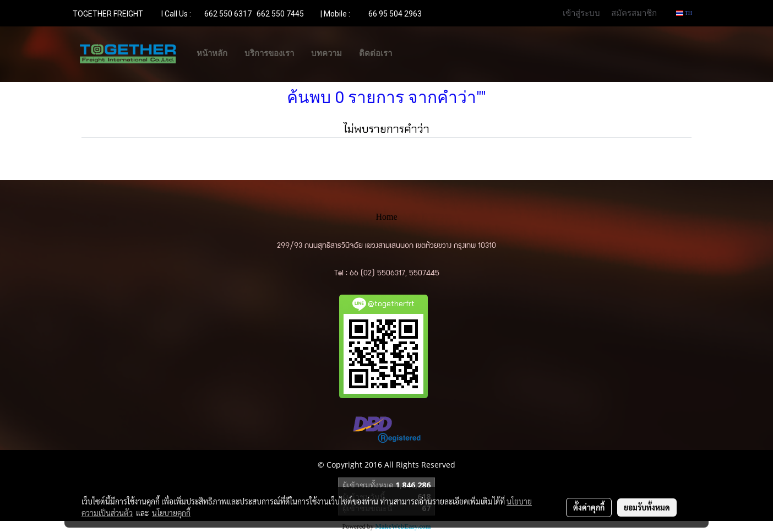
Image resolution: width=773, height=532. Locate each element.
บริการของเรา (269, 53)
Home (386, 217)
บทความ (326, 53)
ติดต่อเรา (375, 53)
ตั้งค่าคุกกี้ (589, 507)
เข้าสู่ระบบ (581, 13)
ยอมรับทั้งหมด (647, 507)
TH (684, 13)
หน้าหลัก (212, 53)
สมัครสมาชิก (634, 13)
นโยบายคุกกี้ (171, 513)
